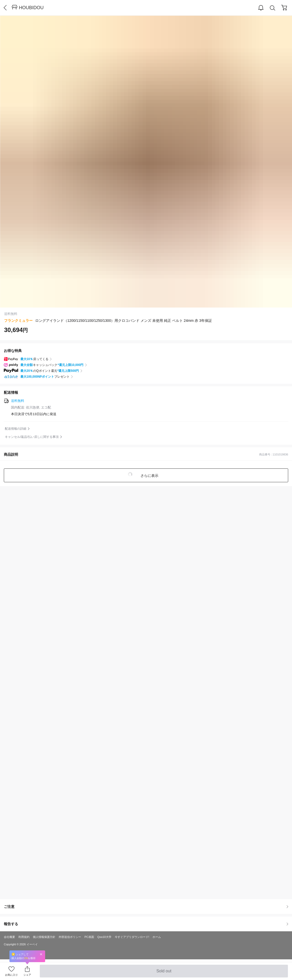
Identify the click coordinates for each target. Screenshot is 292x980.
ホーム (157, 937)
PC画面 (89, 937)
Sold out (164, 973)
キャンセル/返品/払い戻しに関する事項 (32, 437)
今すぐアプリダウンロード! (132, 937)
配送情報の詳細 (16, 429)
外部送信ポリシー (70, 937)
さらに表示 (149, 476)
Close (41, 954)
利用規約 (24, 937)
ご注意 (146, 907)
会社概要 (9, 937)
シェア (27, 975)
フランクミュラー (18, 321)
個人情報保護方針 (44, 937)
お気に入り (11, 975)
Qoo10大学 (104, 937)
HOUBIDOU (31, 8)
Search (273, 8)
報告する (146, 924)
